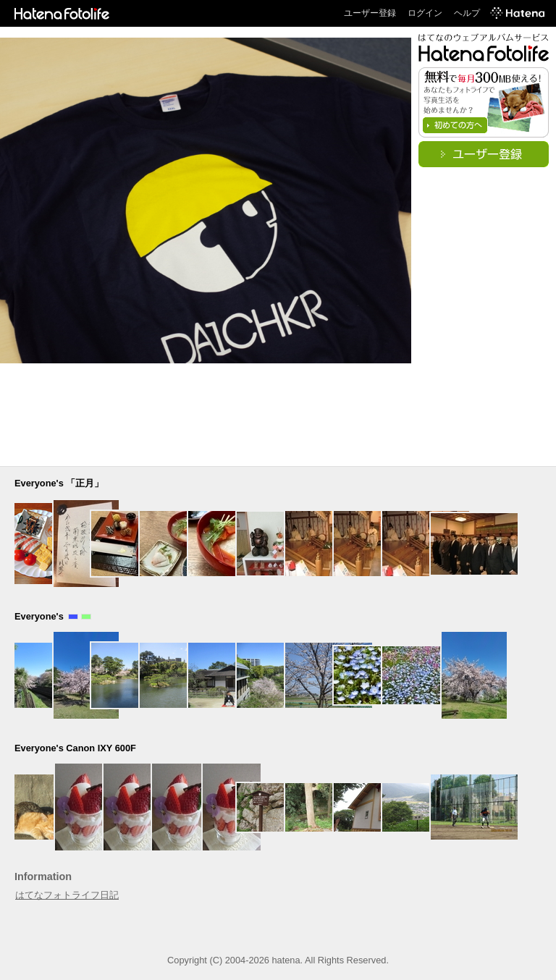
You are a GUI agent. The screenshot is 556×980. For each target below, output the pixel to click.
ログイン (425, 13)
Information (43, 876)
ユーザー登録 (370, 13)
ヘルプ (467, 13)
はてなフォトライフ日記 (67, 895)
